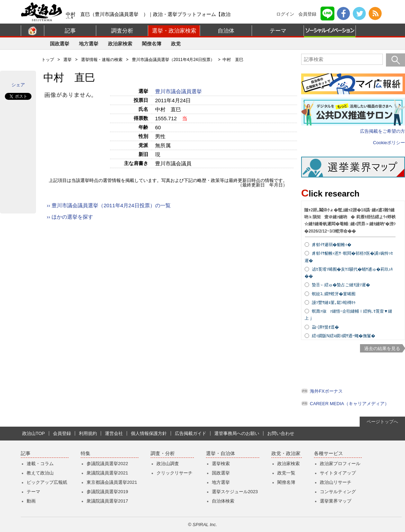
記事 (70, 31)
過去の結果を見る (382, 348)
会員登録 (307, 14)
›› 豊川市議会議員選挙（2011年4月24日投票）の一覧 (109, 205)
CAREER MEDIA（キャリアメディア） (349, 404)
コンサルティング (338, 492)
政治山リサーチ (336, 482)
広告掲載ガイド (191, 433)
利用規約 (88, 433)
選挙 (67, 60)
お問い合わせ (281, 433)
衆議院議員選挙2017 (107, 501)
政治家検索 (120, 44)
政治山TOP (34, 433)
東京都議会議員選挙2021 (112, 482)
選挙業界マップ (336, 501)
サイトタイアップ (338, 473)
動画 (31, 501)
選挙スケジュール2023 (235, 492)
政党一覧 (286, 473)
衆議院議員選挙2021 (107, 473)
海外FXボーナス (326, 391)
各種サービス (328, 453)
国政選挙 (60, 44)
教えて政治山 (40, 473)
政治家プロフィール (340, 464)
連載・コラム (40, 464)
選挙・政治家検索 (174, 31)
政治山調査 (168, 464)
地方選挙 (89, 44)
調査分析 (122, 31)
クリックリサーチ (174, 473)
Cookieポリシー (389, 143)
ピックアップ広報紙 (47, 482)
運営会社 (114, 433)
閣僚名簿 (152, 44)
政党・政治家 (286, 453)
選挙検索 (221, 464)
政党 (176, 44)
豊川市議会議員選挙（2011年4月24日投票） (173, 60)
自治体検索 (223, 501)
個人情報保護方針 (149, 433)
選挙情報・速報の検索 (102, 60)
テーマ (278, 31)
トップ (48, 60)
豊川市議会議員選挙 (179, 91)
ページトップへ (382, 422)
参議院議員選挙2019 (107, 492)
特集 (85, 453)
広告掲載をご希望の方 (382, 131)
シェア (18, 85)
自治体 (226, 31)
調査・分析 (163, 453)
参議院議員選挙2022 (107, 464)
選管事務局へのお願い (237, 433)
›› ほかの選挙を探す (70, 217)
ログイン (285, 14)
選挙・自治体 (220, 453)
